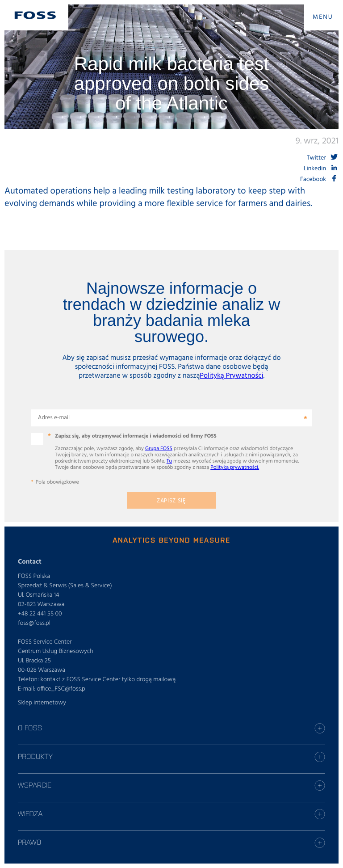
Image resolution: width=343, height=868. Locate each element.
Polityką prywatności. (235, 468)
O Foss (30, 728)
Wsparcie (35, 785)
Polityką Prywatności (231, 376)
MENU (323, 17)
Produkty (35, 756)
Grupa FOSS (159, 449)
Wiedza (30, 813)
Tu (169, 461)
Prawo (29, 842)
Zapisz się (171, 501)
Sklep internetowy (42, 703)
